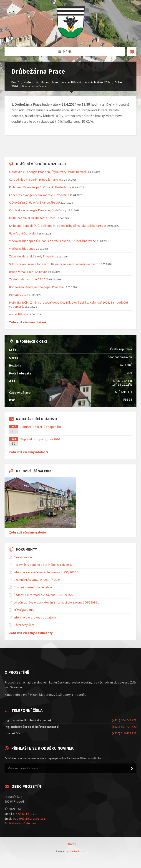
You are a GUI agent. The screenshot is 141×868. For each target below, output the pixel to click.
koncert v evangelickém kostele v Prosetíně (39, 195)
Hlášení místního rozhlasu (41, 82)
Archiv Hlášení (71, 82)
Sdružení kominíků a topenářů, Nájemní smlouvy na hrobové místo (54, 264)
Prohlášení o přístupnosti (21, 823)
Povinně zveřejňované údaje (33, 587)
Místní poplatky (24, 610)
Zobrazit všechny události (29, 452)
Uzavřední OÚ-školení (24, 233)
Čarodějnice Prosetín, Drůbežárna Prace (36, 180)
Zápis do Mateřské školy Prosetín (32, 256)
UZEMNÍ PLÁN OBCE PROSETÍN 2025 (37, 580)
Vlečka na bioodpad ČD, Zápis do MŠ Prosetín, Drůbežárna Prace (53, 241)
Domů (15, 82)
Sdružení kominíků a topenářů (41, 427)
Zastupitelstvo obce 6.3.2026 (29, 279)
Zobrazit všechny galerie (28, 532)
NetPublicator (78, 851)
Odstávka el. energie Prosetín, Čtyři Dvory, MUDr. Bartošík (48, 172)
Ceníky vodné (23, 557)
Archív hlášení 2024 (98, 82)
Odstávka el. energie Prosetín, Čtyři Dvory (38, 210)
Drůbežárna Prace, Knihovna (29, 272)
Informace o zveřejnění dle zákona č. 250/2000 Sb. (47, 572)
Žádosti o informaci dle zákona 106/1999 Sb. (44, 595)
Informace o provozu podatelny (35, 617)
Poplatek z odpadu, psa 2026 (40, 439)
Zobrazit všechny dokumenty (31, 633)
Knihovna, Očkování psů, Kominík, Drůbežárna (40, 187)
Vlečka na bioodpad (23, 249)
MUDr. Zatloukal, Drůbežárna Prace (32, 218)
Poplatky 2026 (19, 295)
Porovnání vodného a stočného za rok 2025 (43, 565)
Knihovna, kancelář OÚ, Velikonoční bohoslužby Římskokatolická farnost (58, 226)
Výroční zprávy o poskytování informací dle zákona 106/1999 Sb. (57, 602)
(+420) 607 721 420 (124, 727)
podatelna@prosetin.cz (29, 818)
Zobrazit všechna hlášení (28, 322)
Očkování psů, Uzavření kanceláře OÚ (34, 202)
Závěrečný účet (24, 625)
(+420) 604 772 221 (124, 720)
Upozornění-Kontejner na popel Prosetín (36, 287)
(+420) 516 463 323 (124, 733)
